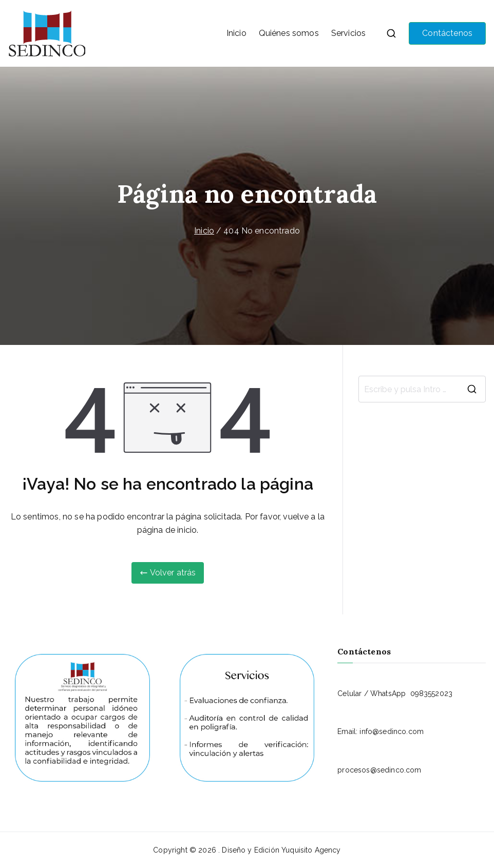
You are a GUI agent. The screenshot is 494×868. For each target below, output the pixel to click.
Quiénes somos (289, 33)
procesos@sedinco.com (379, 770)
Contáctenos (447, 33)
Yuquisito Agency (311, 850)
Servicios (348, 33)
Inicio (236, 33)
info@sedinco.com (392, 731)
